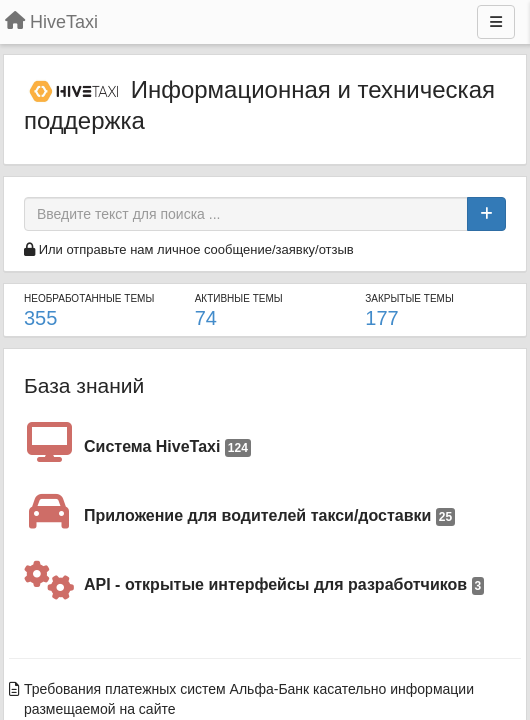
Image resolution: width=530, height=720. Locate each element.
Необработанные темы (89, 298)
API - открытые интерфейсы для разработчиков (284, 585)
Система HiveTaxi (167, 447)
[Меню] (496, 22)
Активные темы (239, 298)
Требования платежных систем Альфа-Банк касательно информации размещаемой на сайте (249, 699)
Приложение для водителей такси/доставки (269, 516)
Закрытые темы (409, 298)
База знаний (84, 385)
